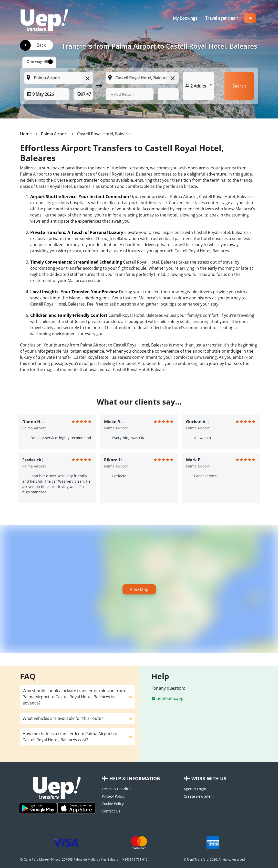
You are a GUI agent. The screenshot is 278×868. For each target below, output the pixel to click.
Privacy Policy (113, 796)
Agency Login (195, 789)
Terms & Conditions (118, 789)
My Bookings (185, 18)
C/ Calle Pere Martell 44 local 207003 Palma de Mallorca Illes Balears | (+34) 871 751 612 (84, 859)
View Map (139, 589)
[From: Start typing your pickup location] (59, 78)
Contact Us (111, 811)
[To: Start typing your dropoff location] (142, 78)
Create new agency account (200, 796)
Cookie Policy (113, 804)
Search (239, 86)
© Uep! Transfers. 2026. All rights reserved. (215, 859)
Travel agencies (220, 18)
